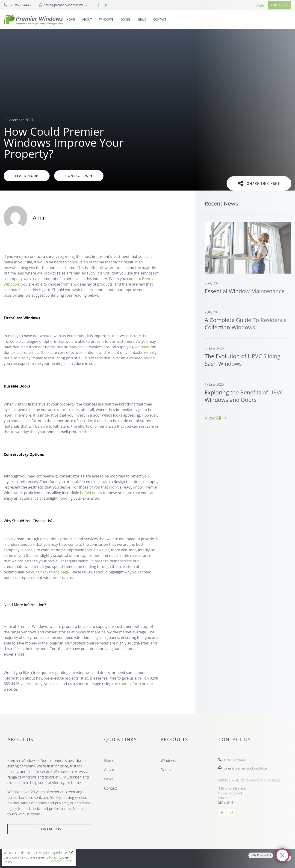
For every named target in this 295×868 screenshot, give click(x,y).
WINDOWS (106, 19)
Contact (160, 19)
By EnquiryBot (262, 855)
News (142, 19)
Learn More (27, 176)
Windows (168, 761)
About (87, 19)
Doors (166, 770)
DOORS (126, 19)
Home (71, 19)
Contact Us (79, 176)
